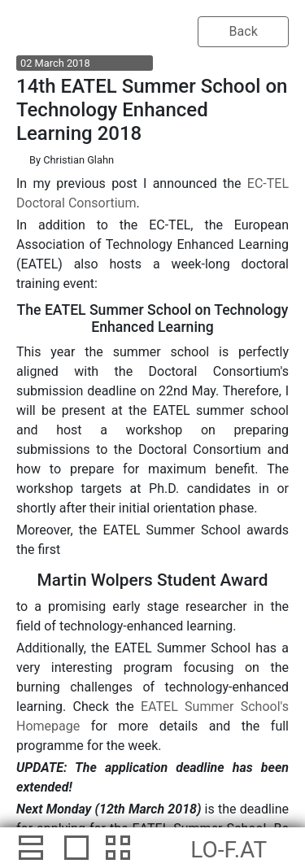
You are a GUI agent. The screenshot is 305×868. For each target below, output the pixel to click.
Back (244, 31)
